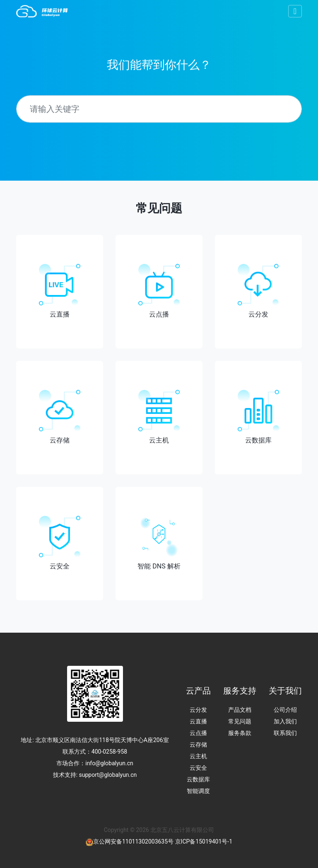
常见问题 (240, 721)
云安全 (198, 768)
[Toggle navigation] (295, 11)
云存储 (198, 745)
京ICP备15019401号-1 (204, 841)
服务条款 (240, 733)
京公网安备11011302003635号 (133, 841)
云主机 (198, 756)
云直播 (198, 721)
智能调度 (198, 791)
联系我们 (285, 733)
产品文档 (240, 710)
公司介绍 (285, 710)
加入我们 (285, 721)
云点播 (198, 733)
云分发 (198, 710)
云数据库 (198, 779)
